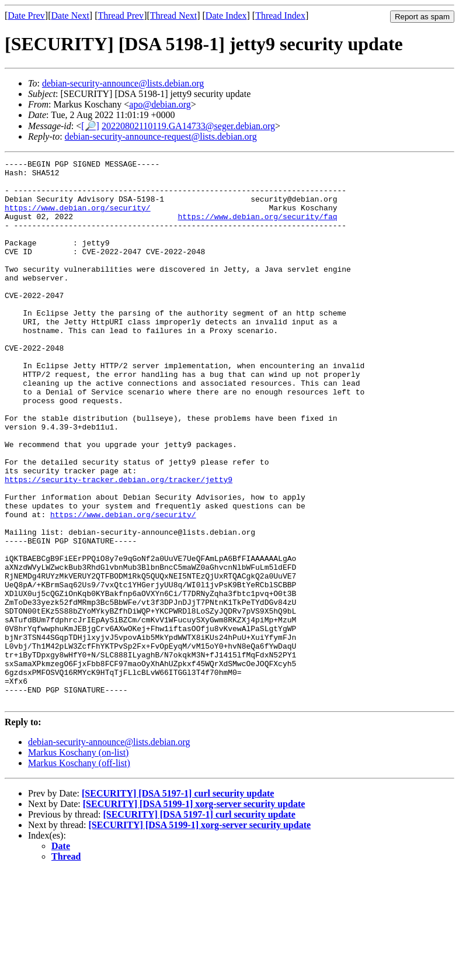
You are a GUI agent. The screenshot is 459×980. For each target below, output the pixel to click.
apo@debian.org (160, 104)
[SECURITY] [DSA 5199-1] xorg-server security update (194, 913)
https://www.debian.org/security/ (78, 218)
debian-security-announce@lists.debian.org (123, 83)
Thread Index (280, 15)
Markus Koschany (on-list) (78, 861)
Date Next (70, 15)
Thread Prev (121, 15)
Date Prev (26, 15)
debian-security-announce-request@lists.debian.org (161, 136)
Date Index (226, 15)
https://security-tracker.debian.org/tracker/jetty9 (119, 544)
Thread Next (173, 15)
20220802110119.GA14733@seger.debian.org (188, 126)
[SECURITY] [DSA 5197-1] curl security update (178, 902)
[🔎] (90, 126)
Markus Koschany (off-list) (79, 872)
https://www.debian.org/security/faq (257, 228)
